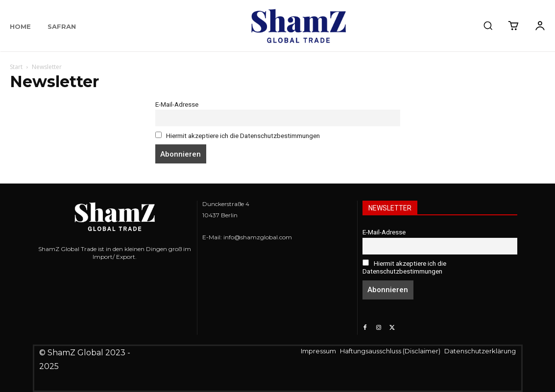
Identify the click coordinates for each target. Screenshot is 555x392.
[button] (488, 25)
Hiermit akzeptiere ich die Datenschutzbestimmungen (238, 136)
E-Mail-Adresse (177, 104)
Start (16, 67)
